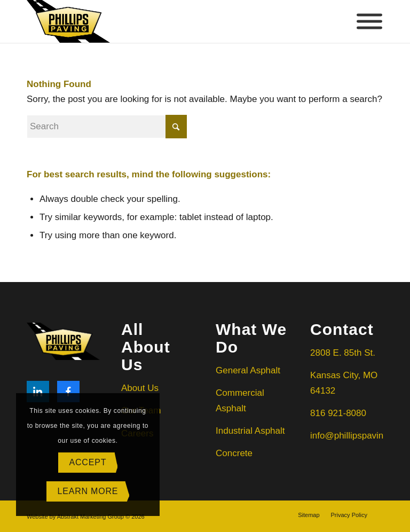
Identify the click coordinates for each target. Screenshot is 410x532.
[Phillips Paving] (68, 21)
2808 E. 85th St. (343, 353)
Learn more (88, 491)
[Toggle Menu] (369, 22)
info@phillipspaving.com (359, 436)
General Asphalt (249, 370)
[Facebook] (68, 392)
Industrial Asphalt (250, 431)
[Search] (107, 127)
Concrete (234, 453)
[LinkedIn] (38, 392)
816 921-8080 (338, 413)
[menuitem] (309, 515)
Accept (88, 462)
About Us (140, 388)
